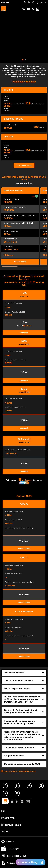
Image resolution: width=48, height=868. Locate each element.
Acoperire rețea (10, 849)
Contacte (7, 841)
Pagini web (8, 818)
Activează (24, 333)
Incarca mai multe (24, 165)
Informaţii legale (11, 825)
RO (42, 3)
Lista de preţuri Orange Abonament (18, 771)
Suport (5, 832)
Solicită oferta (20, 262)
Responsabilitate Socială (14, 856)
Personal (5, 3)
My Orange (27, 326)
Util (3, 811)
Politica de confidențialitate (15, 863)
